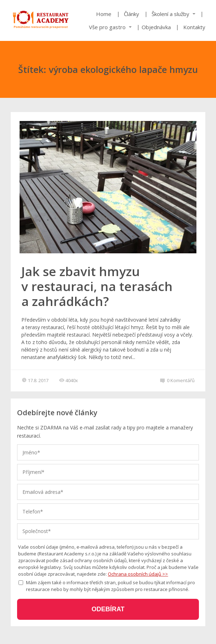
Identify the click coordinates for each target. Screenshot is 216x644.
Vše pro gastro (107, 27)
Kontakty (194, 27)
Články (131, 14)
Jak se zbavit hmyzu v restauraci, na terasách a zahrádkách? (97, 286)
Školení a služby (170, 14)
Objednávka (156, 27)
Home (104, 14)
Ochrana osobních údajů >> (138, 574)
